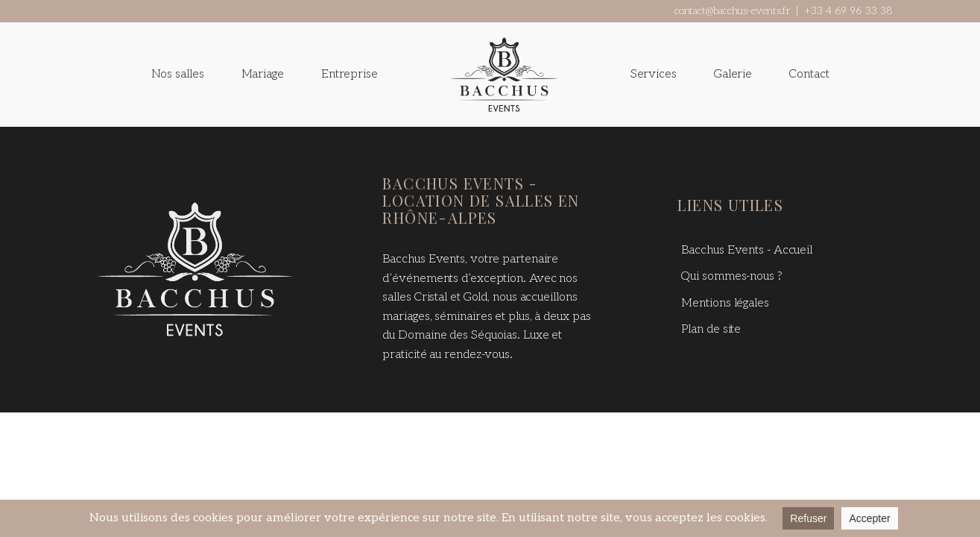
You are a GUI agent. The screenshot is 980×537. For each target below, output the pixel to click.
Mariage (263, 74)
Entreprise (350, 74)
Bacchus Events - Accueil (747, 250)
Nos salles (178, 74)
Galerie (733, 74)
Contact (809, 74)
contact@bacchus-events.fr (733, 11)
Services (654, 74)
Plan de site (711, 329)
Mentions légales (725, 303)
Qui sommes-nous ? (731, 276)
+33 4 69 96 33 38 (848, 11)
